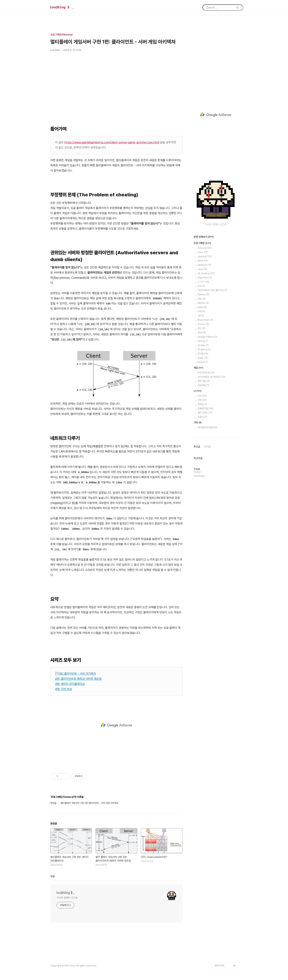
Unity (202, 307)
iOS (201, 286)
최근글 (197, 447)
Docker (203, 324)
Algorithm (205, 278)
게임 (198, 368)
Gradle (203, 345)
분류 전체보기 (204, 237)
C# (201, 316)
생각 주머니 (205, 413)
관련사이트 (219, 966)
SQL (202, 299)
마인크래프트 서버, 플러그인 (212, 290)
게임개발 (203, 385)
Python (204, 294)
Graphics (204, 349)
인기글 (207, 447)
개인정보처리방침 (207, 427)
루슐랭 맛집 (205, 408)
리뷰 (202, 400)
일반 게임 (204, 381)
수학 (201, 311)
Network (205, 265)
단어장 (203, 354)
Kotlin (203, 261)
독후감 (202, 404)
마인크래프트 (206, 373)
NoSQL (203, 303)
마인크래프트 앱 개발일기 (211, 377)
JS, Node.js (206, 273)
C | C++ (203, 282)
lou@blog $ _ (62, 7)
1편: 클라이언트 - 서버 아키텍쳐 (77, 674)
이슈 (202, 396)
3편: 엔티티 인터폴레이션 (70, 684)
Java (202, 269)
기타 (198, 423)
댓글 (53, 876)
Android (205, 256)
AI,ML (203, 358)
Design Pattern (207, 337)
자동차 (202, 417)
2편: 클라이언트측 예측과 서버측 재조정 (78, 679)
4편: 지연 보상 (64, 689)
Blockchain (205, 320)
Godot (203, 362)
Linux (203, 252)
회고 (201, 328)
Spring (203, 341)
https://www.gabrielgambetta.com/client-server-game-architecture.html (112, 142)
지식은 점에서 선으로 (67, 898)
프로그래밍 (202, 243)
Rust (202, 333)
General (205, 248)
